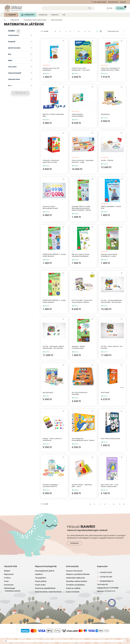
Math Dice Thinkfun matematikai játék (53, 115)
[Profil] (110, 8)
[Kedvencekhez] (63, 41)
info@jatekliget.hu (107, 581)
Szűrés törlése (19, 93)
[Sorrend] (116, 31)
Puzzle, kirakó (40, 585)
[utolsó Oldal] (89, 31)
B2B (64, 15)
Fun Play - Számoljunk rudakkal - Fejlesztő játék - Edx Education (54, 347)
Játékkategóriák (15, 20)
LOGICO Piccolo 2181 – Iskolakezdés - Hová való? (81, 69)
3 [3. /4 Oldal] (74, 31)
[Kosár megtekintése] (121, 8)
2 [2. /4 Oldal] (70, 31)
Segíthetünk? (55, 15)
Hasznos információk (74, 571)
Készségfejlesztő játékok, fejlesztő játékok (35, 20)
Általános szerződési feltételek (78, 574)
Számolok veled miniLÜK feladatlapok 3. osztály (109, 255)
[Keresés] (89, 8)
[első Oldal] (56, 31)
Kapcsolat (123, 2)
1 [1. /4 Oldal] (66, 31)
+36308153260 (106, 572)
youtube (106, 601)
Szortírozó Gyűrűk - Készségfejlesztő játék (50, 207)
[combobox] (68, 8)
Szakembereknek (113, 2)
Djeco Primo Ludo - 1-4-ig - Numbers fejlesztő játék (110, 485)
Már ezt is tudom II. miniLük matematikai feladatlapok (81, 255)
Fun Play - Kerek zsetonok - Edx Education (112, 347)
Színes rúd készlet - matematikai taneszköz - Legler (83, 161)
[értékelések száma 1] (47, 65)
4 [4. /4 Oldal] (79, 31)
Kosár (6, 581)
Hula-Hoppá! (105, 392)
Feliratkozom (74, 543)
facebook (98, 601)
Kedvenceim (9, 585)
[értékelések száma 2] (76, 157)
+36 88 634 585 (106, 577)
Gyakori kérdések (73, 592)
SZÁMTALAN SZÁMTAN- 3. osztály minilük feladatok (54, 255)
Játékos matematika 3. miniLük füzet (111, 207)
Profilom (7, 578)
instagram (102, 601)
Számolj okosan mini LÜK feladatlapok (51, 69)
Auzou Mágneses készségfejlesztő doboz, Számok (83, 439)
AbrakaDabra (105, 114)
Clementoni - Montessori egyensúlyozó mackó (51, 161)
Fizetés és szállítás (73, 588)
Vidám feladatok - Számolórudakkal (78, 115)
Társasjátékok (40, 578)
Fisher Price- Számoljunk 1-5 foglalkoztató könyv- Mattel (110, 69)
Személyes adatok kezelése (77, 581)
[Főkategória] (5, 20)
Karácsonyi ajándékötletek (45, 588)
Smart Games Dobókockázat (110, 438)
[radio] (101, 31)
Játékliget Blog (43, 15)
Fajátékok (39, 574)
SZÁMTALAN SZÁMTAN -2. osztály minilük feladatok (54, 301)
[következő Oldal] (85, 31)
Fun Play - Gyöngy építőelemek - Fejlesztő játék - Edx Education (112, 301)
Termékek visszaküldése (75, 585)
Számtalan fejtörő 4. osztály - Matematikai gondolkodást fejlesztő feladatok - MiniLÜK (82, 208)
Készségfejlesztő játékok (45, 571)
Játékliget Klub (29, 15)
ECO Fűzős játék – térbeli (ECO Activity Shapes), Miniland (82, 301)
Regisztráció (9, 574)
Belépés (7, 571)
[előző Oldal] (60, 31)
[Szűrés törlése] (18, 31)
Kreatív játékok (41, 581)
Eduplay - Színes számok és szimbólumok (52, 439)
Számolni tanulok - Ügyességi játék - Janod (82, 485)
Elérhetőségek (10, 588)
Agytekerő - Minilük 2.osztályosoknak (78, 347)
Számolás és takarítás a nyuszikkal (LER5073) (50, 485)
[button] (11, 15)
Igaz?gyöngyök (48, 392)
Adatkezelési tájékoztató (76, 578)
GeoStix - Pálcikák (107, 160)
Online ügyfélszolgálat (100, 2)
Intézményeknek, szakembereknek (48, 592)
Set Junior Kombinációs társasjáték (80, 393)
